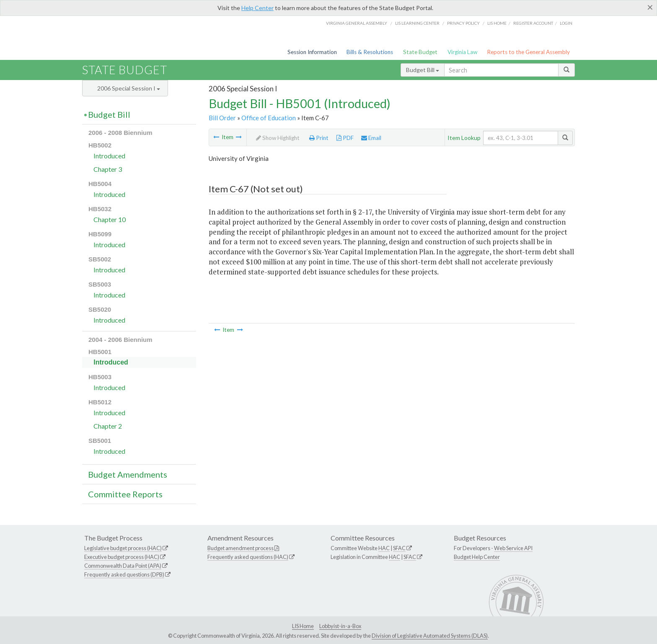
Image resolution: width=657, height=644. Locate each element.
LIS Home (303, 626)
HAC (384, 548)
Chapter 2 (108, 426)
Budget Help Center (477, 557)
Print (319, 138)
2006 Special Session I (129, 88)
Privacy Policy (463, 23)
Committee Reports (125, 494)
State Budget (420, 52)
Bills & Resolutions (370, 52)
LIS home (497, 23)
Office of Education (269, 118)
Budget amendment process (241, 548)
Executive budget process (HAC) (122, 557)
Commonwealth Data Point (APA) (123, 566)
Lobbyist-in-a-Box (340, 626)
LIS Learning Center (417, 23)
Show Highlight (278, 138)
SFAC (399, 548)
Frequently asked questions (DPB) (124, 574)
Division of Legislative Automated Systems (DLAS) (430, 636)
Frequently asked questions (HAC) (248, 557)
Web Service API (513, 548)
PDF (345, 138)
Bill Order (222, 118)
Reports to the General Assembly (528, 52)
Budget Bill (423, 70)
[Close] (650, 7)
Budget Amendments (128, 474)
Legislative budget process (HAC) (123, 548)
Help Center (257, 8)
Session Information (312, 52)
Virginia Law (462, 52)
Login (566, 23)
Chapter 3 (108, 169)
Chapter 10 (110, 219)
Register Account (533, 23)
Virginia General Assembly (357, 23)
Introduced (109, 156)
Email (371, 138)
